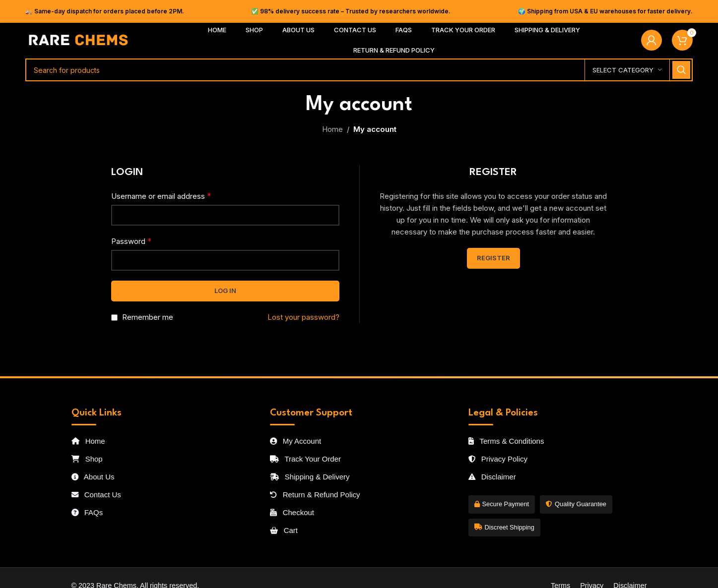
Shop (87, 459)
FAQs (87, 512)
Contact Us (96, 495)
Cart (284, 530)
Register (493, 258)
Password (131, 241)
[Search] (359, 70)
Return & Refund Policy (315, 495)
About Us (93, 477)
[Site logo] (79, 39)
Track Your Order (306, 459)
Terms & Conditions (506, 441)
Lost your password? (303, 317)
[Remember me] (114, 318)
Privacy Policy (498, 459)
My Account (296, 441)
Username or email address (161, 196)
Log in (225, 291)
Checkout (292, 512)
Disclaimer (492, 477)
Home (332, 129)
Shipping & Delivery (310, 477)
